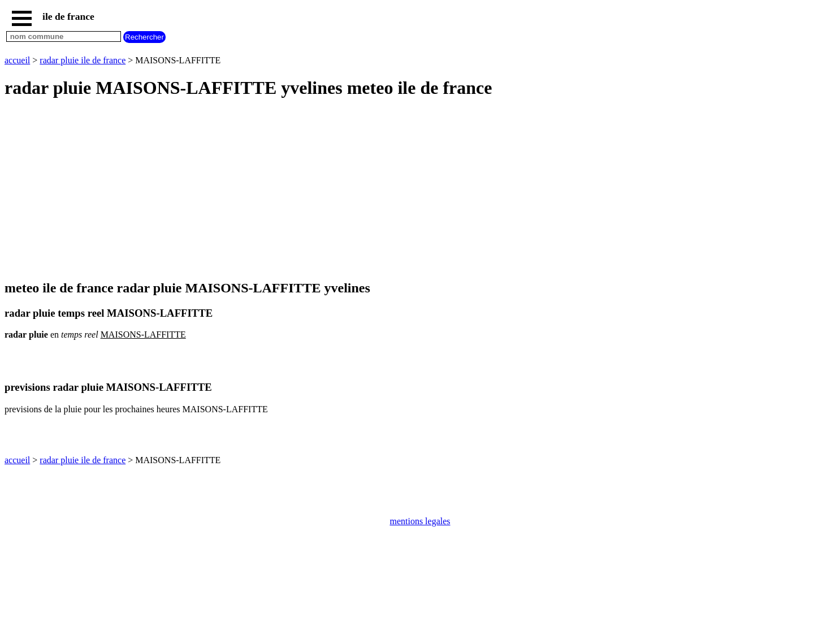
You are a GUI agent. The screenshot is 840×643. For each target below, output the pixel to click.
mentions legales (420, 521)
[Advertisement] (344, 190)
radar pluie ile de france (83, 60)
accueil (17, 60)
